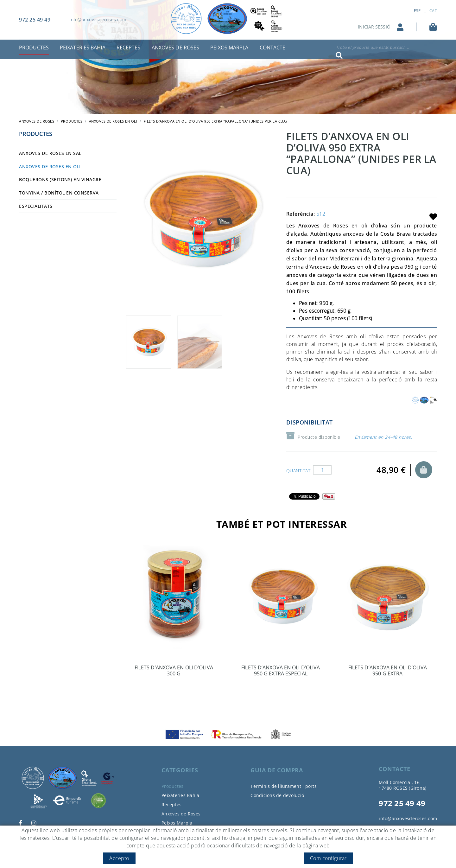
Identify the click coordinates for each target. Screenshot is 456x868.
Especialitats (36, 206)
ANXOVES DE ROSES (37, 121)
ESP (417, 11)
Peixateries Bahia (180, 795)
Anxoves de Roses (181, 814)
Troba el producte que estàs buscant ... (373, 47)
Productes (72, 121)
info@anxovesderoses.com (98, 19)
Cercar (339, 55)
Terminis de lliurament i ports (284, 786)
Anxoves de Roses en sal (50, 153)
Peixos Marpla (177, 823)
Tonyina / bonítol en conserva (59, 193)
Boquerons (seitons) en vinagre (60, 179)
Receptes (171, 804)
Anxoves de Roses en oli (113, 121)
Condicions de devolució (277, 795)
